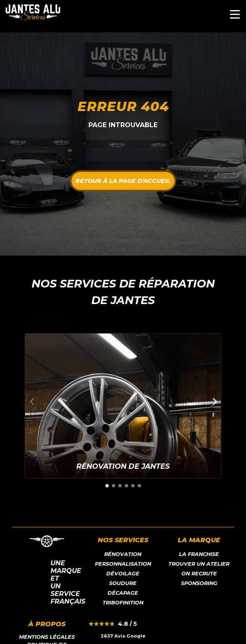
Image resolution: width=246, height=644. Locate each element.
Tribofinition (123, 603)
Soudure (123, 583)
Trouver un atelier (199, 564)
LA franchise (199, 554)
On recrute (199, 574)
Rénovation (123, 554)
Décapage (123, 593)
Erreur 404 (123, 106)
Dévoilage (123, 574)
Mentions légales (47, 637)
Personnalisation (123, 564)
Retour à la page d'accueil (123, 181)
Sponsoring (199, 583)
